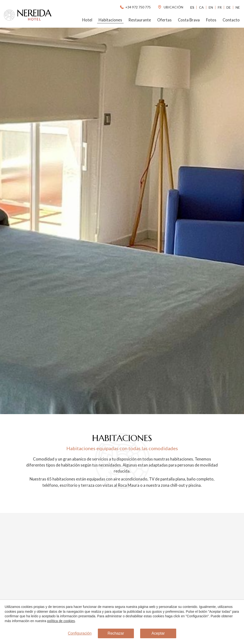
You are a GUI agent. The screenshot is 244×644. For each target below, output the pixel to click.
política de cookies (61, 621)
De (229, 7)
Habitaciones (110, 20)
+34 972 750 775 (135, 7)
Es (192, 7)
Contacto (231, 20)
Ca (201, 7)
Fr (220, 7)
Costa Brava (189, 20)
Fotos (211, 20)
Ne (238, 7)
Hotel (87, 20)
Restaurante (140, 20)
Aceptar (158, 634)
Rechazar (116, 634)
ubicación (170, 7)
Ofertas (164, 20)
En (211, 7)
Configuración (80, 634)
